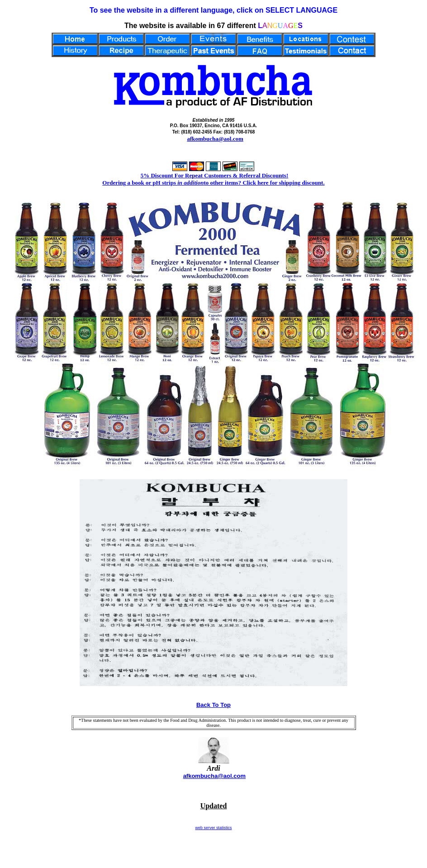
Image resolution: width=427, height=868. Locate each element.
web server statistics (213, 828)
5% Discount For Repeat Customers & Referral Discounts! (215, 175)
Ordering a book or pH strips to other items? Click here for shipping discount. (213, 183)
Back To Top (213, 705)
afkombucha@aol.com (215, 139)
